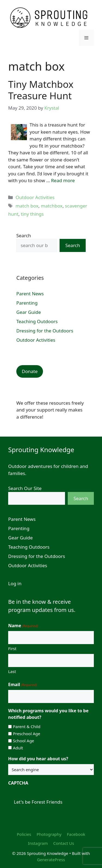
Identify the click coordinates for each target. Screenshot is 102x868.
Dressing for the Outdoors (45, 331)
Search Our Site (25, 488)
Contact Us (64, 843)
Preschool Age (26, 734)
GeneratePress (51, 860)
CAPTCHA (18, 783)
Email (23, 685)
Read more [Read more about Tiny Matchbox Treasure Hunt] (63, 180)
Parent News (30, 294)
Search (24, 235)
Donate (30, 371)
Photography (49, 834)
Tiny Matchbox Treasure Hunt (41, 90)
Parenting (27, 303)
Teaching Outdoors (37, 321)
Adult (18, 748)
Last (12, 671)
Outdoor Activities (35, 197)
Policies (24, 834)
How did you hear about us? (38, 759)
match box (27, 206)
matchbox (52, 206)
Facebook (76, 834)
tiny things (32, 214)
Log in (15, 583)
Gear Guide (29, 312)
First (12, 648)
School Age (23, 741)
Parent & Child (27, 726)
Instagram (38, 843)
